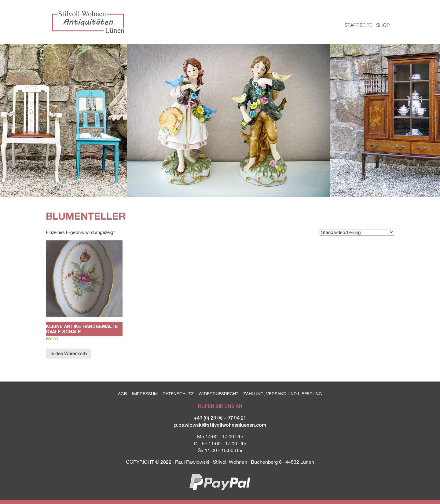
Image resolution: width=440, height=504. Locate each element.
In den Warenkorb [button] (69, 354)
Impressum (145, 394)
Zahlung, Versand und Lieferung (283, 394)
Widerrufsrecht (218, 394)
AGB (123, 394)
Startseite (358, 25)
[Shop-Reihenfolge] (357, 232)
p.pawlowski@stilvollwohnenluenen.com (220, 425)
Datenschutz (178, 394)
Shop (383, 25)
